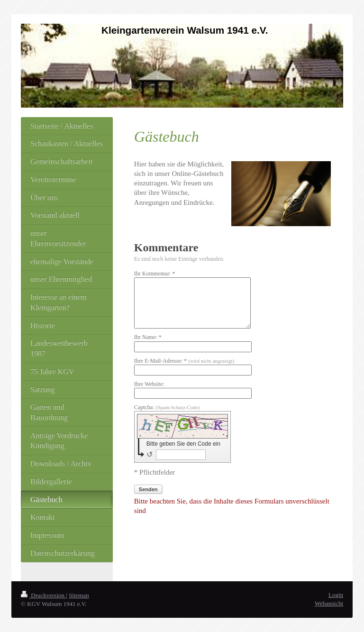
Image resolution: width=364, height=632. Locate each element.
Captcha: (167, 407)
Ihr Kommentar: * (155, 274)
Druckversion (43, 595)
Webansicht (329, 603)
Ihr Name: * (148, 337)
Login (336, 595)
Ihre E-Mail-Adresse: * (184, 361)
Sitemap (79, 595)
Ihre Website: (149, 384)
